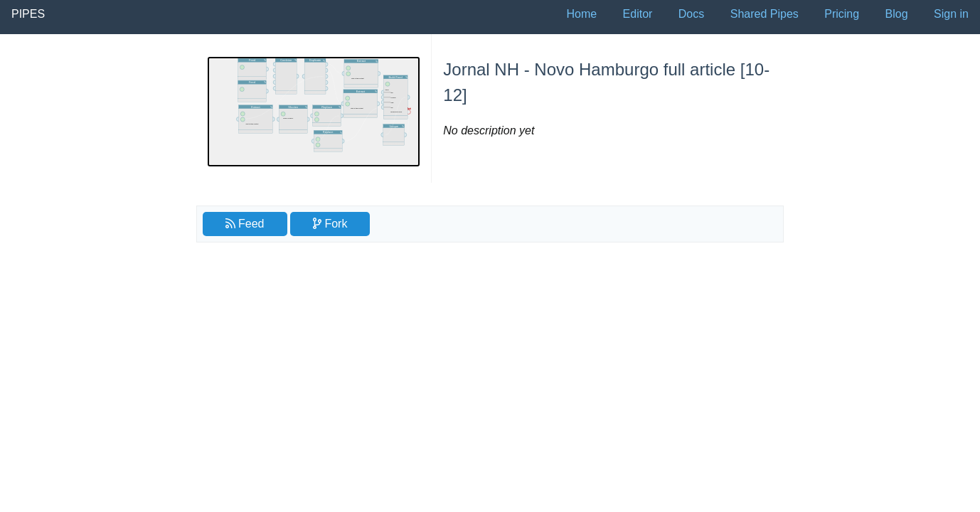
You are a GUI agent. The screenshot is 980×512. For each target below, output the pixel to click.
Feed (245, 224)
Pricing (842, 14)
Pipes (28, 14)
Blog (897, 14)
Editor (638, 14)
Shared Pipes (765, 14)
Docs (691, 14)
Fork (330, 224)
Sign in (951, 14)
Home (581, 14)
